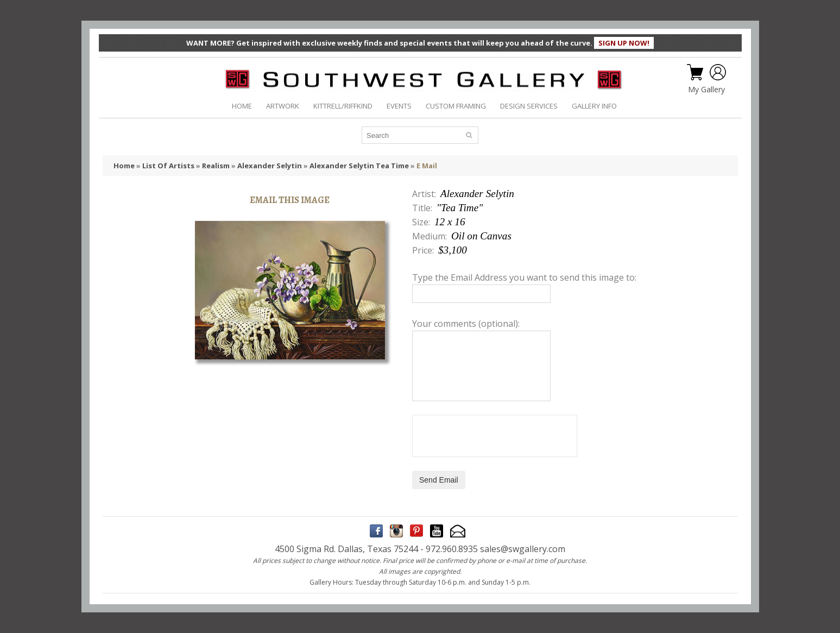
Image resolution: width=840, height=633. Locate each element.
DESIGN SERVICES (529, 106)
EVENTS (399, 106)
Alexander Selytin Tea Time (359, 166)
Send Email (439, 480)
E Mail (427, 166)
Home (124, 166)
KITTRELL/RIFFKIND (343, 106)
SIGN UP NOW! (624, 43)
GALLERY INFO (594, 106)
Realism (216, 166)
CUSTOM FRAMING (456, 106)
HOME (242, 106)
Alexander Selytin (270, 166)
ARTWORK (283, 106)
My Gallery (706, 90)
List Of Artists (168, 166)
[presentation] (495, 436)
